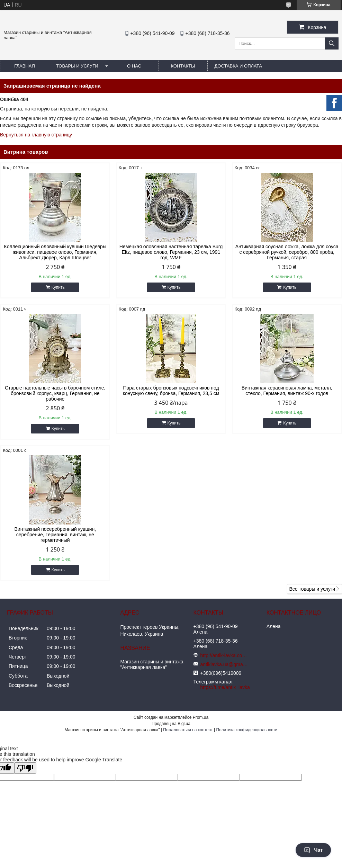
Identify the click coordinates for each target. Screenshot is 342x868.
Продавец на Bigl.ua (171, 724)
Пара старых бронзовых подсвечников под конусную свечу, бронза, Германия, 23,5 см (171, 391)
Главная (25, 66)
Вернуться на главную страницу (36, 135)
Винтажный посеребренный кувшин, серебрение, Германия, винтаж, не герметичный (55, 535)
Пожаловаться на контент (188, 730)
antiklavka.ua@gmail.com (225, 664)
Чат (313, 850)
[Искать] (332, 43)
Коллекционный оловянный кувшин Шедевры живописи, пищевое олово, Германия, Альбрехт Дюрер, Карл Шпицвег (55, 252)
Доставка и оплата (238, 66)
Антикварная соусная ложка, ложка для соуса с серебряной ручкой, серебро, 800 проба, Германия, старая (287, 252)
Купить (58, 287)
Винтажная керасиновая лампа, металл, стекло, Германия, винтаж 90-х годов (287, 391)
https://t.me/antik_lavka (225, 687)
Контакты (183, 66)
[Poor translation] (25, 768)
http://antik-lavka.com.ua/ (225, 655)
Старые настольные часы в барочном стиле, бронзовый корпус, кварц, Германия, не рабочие (55, 393)
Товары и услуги (77, 66)
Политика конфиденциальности (247, 730)
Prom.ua (201, 717)
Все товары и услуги (312, 589)
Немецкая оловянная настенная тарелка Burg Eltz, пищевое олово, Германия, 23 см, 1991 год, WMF (171, 252)
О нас (134, 66)
